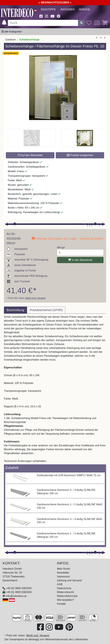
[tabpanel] (55, 389)
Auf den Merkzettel (30, 155)
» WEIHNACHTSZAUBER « (55, 3)
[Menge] (80, 253)
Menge (61, 247)
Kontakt (61, 604)
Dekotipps (48, 10)
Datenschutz (64, 588)
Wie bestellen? (66, 600)
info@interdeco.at (16, 596)
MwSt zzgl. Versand (36, 298)
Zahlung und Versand (69, 580)
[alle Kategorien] (12, 32)
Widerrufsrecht (65, 592)
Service (84, 10)
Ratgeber (68, 10)
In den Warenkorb (80, 260)
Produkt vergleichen (80, 155)
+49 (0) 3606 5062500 (19, 588)
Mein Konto (64, 569)
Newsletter (63, 573)
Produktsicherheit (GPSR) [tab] (46, 310)
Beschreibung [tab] (15, 310)
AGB (60, 584)
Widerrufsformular (67, 596)
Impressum (63, 577)
